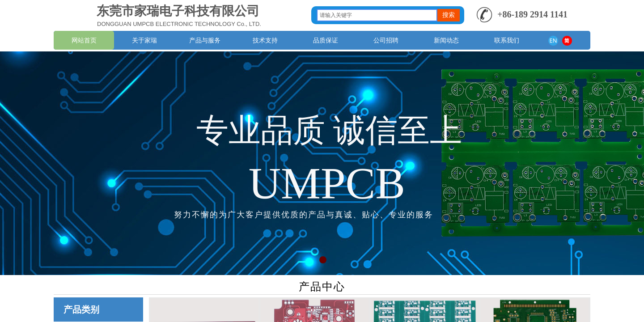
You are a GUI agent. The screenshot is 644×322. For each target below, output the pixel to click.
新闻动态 (446, 40)
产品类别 (81, 309)
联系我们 (507, 40)
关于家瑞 (144, 40)
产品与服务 (205, 40)
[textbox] (377, 15)
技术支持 (265, 40)
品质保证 (326, 40)
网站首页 (84, 40)
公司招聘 (386, 40)
